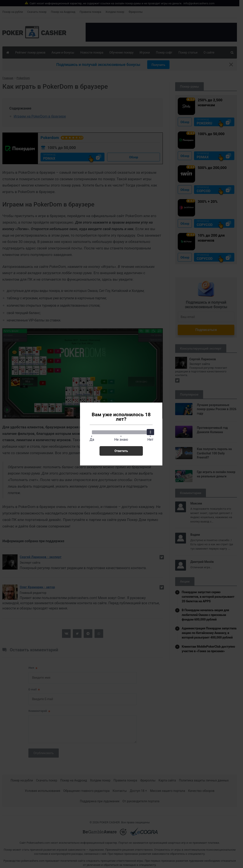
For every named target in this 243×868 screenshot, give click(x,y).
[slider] (150, 432)
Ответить (121, 451)
